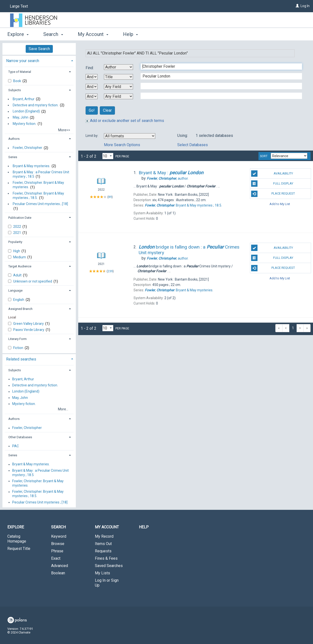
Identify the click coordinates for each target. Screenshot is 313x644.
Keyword (59, 536)
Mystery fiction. (24, 124)
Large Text (19, 6)
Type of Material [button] (20, 72)
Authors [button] (14, 139)
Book (17, 81)
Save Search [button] (39, 49)
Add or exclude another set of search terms (125, 121)
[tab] (39, 60)
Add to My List (280, 204)
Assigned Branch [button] (20, 309)
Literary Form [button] (17, 339)
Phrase (57, 551)
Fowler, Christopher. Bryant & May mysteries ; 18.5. (38, 196)
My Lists (102, 573)
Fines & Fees (106, 558)
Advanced (60, 566)
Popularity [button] (15, 242)
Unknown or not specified (33, 281)
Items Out (103, 544)
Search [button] (53, 34)
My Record (104, 536)
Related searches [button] (21, 359)
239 (110, 271)
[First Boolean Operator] (92, 77)
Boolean (58, 573)
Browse (58, 544)
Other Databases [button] (20, 437)
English (19, 300)
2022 (17, 227)
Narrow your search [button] (23, 61)
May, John (21, 118)
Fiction (19, 348)
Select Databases (193, 145)
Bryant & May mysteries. (31, 166)
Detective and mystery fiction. (36, 105)
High (17, 251)
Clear (107, 110)
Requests (103, 551)
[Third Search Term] (219, 86)
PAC (16, 446)
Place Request (273, 194)
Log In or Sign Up (107, 583)
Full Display (272, 184)
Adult (18, 275)
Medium (20, 257)
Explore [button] (18, 34)
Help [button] (130, 34)
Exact (56, 558)
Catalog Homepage (17, 539)
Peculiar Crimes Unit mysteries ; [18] (40, 204)
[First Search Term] (219, 66)
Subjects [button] (15, 90)
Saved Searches (109, 566)
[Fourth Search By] (118, 96)
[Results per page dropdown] (108, 156)
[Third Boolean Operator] (92, 96)
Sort (264, 156)
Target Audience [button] (20, 266)
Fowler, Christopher (28, 148)
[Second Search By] (118, 77)
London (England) (26, 111)
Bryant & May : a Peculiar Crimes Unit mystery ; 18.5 (41, 174)
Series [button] (13, 157)
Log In (305, 6)
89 (110, 197)
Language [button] (15, 290)
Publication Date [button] (20, 218)
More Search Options (122, 145)
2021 (17, 233)
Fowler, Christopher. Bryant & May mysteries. (38, 185)
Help (144, 527)
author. (168, 178)
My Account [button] (93, 34)
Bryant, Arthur (24, 99)
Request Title (19, 549)
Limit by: (92, 136)
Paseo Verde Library (29, 330)
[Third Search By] (118, 87)
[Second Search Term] (219, 76)
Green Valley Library (29, 324)
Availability (272, 174)
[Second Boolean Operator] (92, 87)
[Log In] (297, 6)
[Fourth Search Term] (219, 96)
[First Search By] (118, 67)
